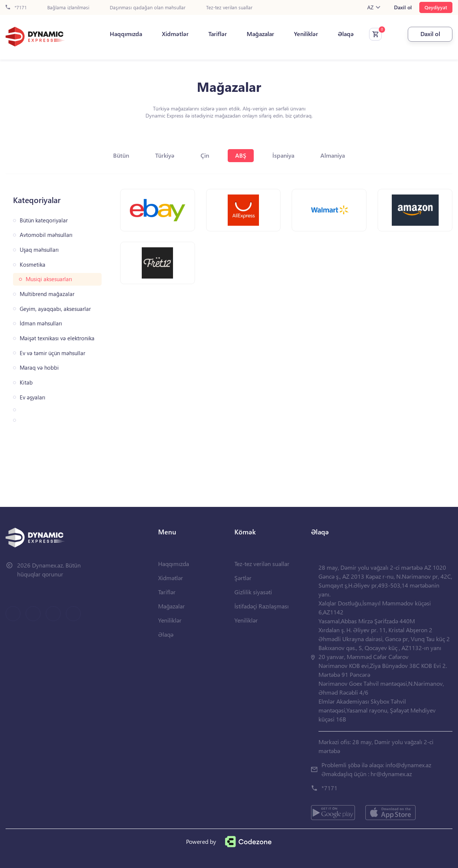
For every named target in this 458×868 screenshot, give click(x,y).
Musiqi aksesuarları (49, 279)
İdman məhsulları (41, 323)
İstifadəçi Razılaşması (262, 606)
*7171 (16, 8)
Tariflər (218, 34)
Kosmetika (33, 265)
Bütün (121, 155)
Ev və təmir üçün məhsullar (52, 353)
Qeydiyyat (436, 7)
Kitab (26, 382)
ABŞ (241, 155)
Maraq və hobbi (39, 368)
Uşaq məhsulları (39, 250)
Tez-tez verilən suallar (229, 8)
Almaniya (333, 155)
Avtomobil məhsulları (46, 235)
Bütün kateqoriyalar (44, 220)
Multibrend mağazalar (47, 294)
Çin (205, 155)
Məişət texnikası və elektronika (57, 338)
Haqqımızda (126, 34)
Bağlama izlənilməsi (68, 8)
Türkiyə (165, 155)
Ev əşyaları (33, 397)
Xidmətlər (175, 34)
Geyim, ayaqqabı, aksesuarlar (55, 309)
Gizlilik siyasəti (253, 592)
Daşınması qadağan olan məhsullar (148, 8)
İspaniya (283, 155)
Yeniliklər (306, 34)
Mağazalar (260, 34)
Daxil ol (403, 7)
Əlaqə (346, 34)
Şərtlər (243, 578)
